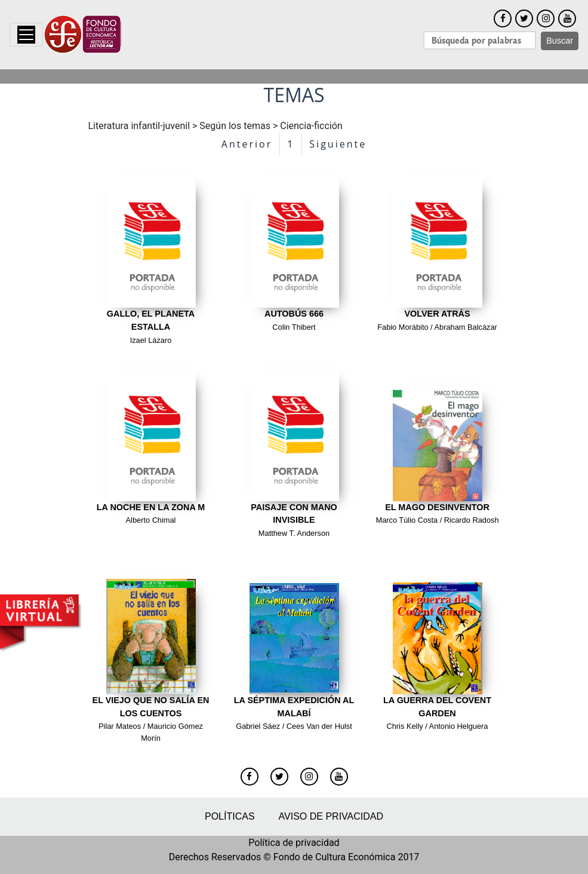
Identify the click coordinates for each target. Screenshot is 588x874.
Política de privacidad (294, 843)
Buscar (560, 41)
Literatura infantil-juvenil (139, 126)
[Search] (480, 40)
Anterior (247, 144)
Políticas (230, 816)
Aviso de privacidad (331, 816)
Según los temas (235, 126)
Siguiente (338, 144)
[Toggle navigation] (26, 35)
